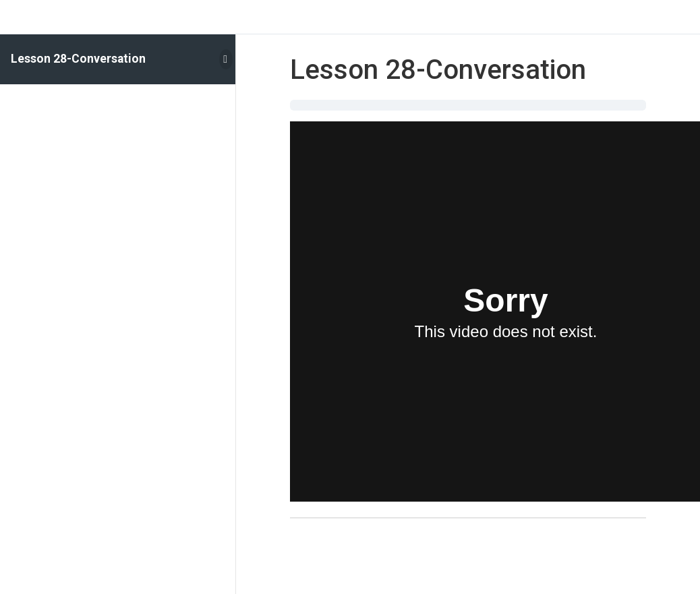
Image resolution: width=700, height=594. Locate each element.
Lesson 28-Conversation (78, 59)
